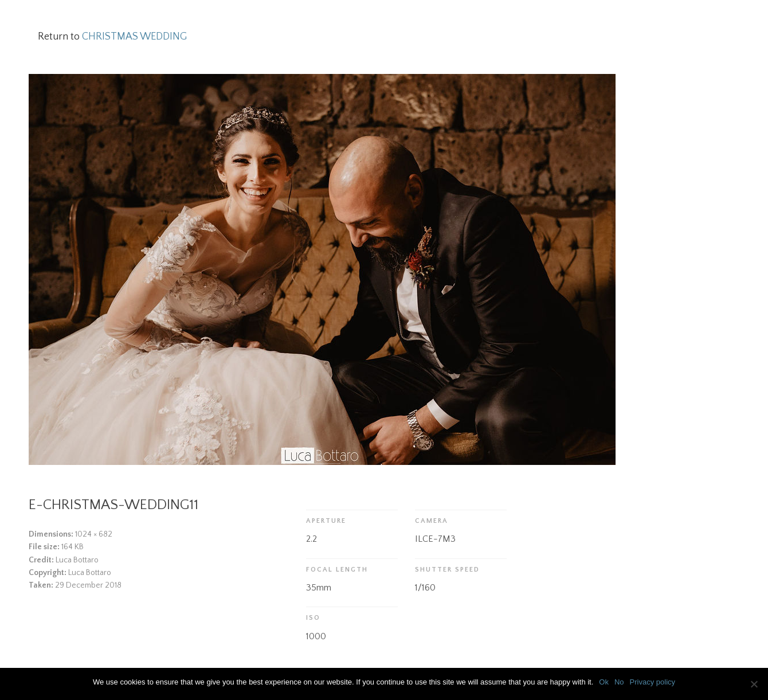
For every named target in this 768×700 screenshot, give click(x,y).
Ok (604, 682)
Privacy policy (653, 682)
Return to (112, 37)
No (619, 682)
